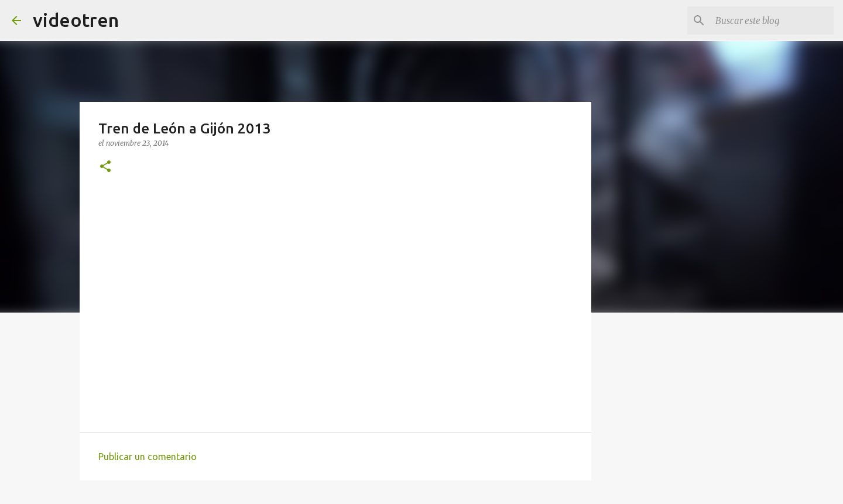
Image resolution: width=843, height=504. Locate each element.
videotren (76, 20)
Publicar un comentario (148, 457)
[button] (105, 167)
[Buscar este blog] (772, 20)
